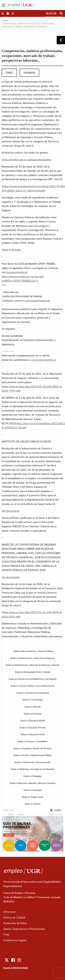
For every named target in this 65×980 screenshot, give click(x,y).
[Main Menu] (4, 5)
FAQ (6, 935)
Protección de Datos (15, 923)
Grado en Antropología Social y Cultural (32, 672)
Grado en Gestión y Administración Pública (32, 755)
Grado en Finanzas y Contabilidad (32, 741)
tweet (9, 73)
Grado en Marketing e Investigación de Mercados (32, 769)
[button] (3, 13)
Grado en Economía (33, 714)
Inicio (5, 21)
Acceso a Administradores (16, 968)
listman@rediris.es (17, 272)
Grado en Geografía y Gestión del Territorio (32, 748)
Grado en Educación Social (33, 734)
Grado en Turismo (32, 804)
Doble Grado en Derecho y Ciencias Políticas (34, 651)
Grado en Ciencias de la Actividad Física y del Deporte (32, 679)
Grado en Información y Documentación (32, 762)
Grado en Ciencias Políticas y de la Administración (32, 686)
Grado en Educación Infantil (33, 721)
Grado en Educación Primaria (32, 728)
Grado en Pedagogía (32, 776)
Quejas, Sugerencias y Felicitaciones (24, 929)
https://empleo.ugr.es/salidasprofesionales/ (27, 159)
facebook (29, 73)
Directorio (9, 912)
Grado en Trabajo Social (33, 797)
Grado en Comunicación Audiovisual (32, 693)
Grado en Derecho (32, 707)
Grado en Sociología (33, 790)
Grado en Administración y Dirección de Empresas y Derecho (32, 665)
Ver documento (11, 511)
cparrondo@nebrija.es (37, 300)
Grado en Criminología (32, 700)
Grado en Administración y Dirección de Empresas (32, 658)
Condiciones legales (15, 940)
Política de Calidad (14, 918)
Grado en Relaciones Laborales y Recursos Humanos (32, 783)
